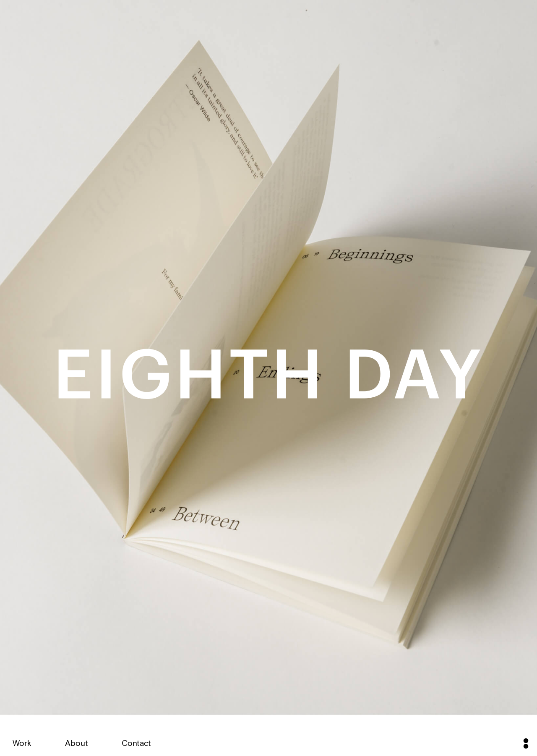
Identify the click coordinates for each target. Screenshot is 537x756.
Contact (136, 743)
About (77, 743)
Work (22, 743)
